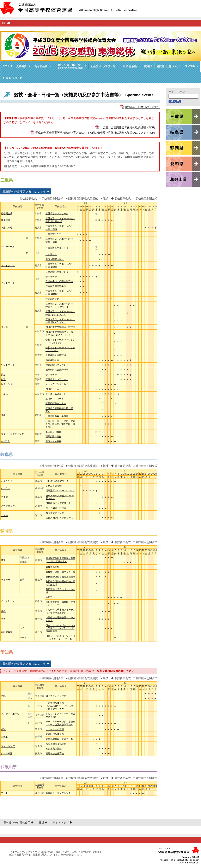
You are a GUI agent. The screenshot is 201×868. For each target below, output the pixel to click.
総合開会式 (43, 66)
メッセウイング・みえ (57, 384)
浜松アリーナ (53, 597)
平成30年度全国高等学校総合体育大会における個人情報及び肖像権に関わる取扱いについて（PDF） (96, 133)
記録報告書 (13, 78)
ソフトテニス (8, 265)
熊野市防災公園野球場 (57, 370)
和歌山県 (9, 767)
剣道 (3, 379)
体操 (3, 560)
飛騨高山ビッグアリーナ (58, 503)
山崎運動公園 (52, 360)
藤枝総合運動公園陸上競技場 (60, 577)
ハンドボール (8, 283)
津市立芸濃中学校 (55, 259)
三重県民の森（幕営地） (58, 416)
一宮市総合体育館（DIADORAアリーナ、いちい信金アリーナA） (60, 706)
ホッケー (6, 488)
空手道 (4, 497)
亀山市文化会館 (53, 432)
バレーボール (8, 247)
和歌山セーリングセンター (59, 793)
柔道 (3, 375)
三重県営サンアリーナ (57, 213)
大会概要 (23, 66)
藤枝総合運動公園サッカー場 (60, 572)
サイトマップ (61, 823)
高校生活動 (132, 66)
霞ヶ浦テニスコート (56, 394)
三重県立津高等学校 (56, 286)
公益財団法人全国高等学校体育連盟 (36, 8)
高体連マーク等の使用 (17, 823)
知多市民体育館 (54, 749)
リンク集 (192, 66)
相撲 (3, 611)
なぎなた (6, 441)
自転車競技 (7, 632)
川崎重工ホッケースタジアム (60, 491)
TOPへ (7, 66)
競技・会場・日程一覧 (71, 66)
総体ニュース (148, 66)
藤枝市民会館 (53, 567)
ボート (4, 737)
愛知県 (7, 652)
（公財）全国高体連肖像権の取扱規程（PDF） (128, 127)
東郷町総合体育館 (55, 734)
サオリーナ (51, 254)
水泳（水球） (8, 228)
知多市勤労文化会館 (56, 744)
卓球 (3, 729)
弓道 (3, 619)
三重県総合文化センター (58, 248)
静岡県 (7, 531)
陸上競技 (6, 220)
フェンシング (8, 746)
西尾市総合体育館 (55, 753)
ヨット (4, 793)
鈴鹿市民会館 (52, 299)
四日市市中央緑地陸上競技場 (60, 327)
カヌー (4, 515)
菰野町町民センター (56, 403)
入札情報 (169, 66)
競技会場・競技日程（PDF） (142, 107)
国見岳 (56, 424)
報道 (42, 823)
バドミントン (8, 601)
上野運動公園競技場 (56, 355)
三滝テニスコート (55, 399)
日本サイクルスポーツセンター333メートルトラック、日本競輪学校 (60, 628)
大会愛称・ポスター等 (105, 66)
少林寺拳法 (7, 753)
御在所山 (66, 424)
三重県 (7, 180)
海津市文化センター (56, 513)
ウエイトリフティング (12, 434)
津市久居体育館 (53, 441)
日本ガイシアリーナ (56, 696)
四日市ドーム (52, 389)
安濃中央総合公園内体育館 (59, 281)
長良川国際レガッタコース (59, 518)
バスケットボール (10, 714)
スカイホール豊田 (55, 729)
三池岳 (65, 421)
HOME (7, 23)
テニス (4, 394)
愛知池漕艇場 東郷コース (59, 739)
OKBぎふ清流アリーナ (57, 481)
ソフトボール (8, 365)
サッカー (6, 327)
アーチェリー (8, 506)
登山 (3, 415)
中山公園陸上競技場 (56, 508)
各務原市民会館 (54, 486)
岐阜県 (7, 454)
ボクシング (7, 481)
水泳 (3, 696)
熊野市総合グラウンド (57, 365)
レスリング (7, 384)
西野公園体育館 (53, 436)
